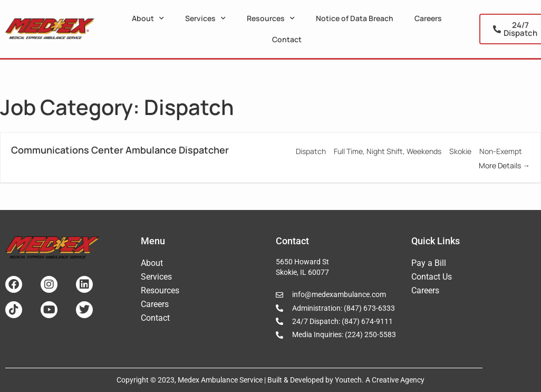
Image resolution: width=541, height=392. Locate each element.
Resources (271, 18)
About (148, 18)
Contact (287, 39)
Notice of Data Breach (355, 18)
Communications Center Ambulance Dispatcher (120, 150)
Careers (428, 18)
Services (205, 18)
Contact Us (432, 277)
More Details (504, 165)
